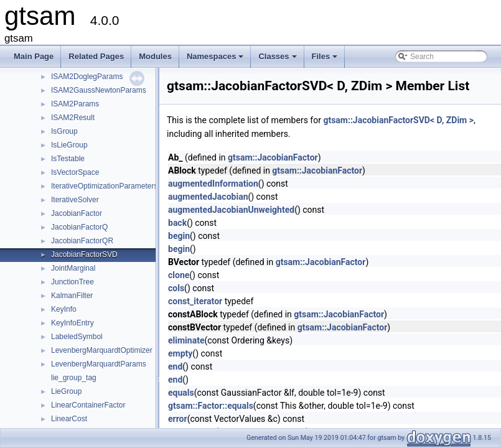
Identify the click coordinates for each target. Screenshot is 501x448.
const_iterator (195, 301)
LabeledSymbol (77, 337)
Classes (278, 60)
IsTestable (68, 159)
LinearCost (69, 419)
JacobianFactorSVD (84, 254)
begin (179, 236)
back (177, 223)
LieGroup (66, 391)
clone (179, 275)
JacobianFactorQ (79, 227)
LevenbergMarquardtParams (99, 364)
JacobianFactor (77, 213)
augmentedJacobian (208, 197)
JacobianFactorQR (82, 241)
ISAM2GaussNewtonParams (99, 90)
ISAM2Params (75, 104)
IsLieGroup (69, 145)
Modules (155, 56)
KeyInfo (64, 309)
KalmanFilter (72, 296)
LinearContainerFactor (88, 405)
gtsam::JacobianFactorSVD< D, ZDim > (398, 120)
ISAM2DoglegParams (87, 77)
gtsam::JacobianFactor (273, 157)
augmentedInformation (213, 184)
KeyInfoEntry (73, 323)
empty (180, 353)
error (178, 419)
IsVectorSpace (75, 172)
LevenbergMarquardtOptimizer (102, 350)
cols (176, 288)
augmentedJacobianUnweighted (231, 210)
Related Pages (96, 56)
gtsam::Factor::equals (211, 406)
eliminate (186, 340)
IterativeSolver (75, 200)
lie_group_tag (74, 378)
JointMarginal (73, 268)
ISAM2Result (73, 118)
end (175, 366)
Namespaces (216, 60)
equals (181, 393)
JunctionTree (73, 282)
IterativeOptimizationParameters (104, 186)
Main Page (34, 56)
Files (326, 60)
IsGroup (64, 131)
